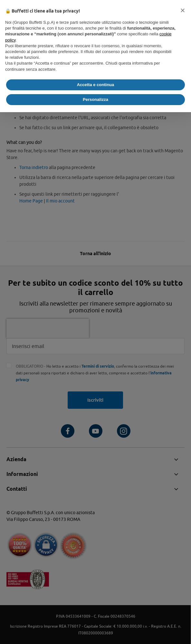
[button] (183, 10)
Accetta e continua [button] (96, 85)
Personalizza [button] (95, 99)
